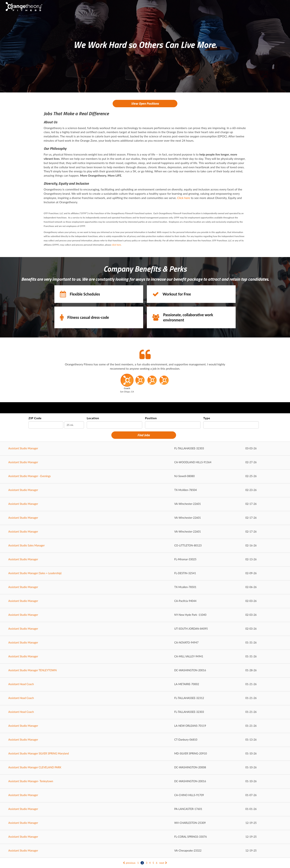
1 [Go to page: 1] (138, 863)
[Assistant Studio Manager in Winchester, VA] (145, 504)
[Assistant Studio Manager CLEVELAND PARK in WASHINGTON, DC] (145, 768)
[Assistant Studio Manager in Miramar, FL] (145, 560)
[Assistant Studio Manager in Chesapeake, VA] (145, 851)
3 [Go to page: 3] (146, 863)
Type (207, 418)
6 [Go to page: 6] (157, 863)
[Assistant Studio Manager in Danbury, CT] (145, 740)
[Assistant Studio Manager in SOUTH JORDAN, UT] (145, 629)
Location (93, 418)
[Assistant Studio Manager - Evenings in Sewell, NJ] (145, 476)
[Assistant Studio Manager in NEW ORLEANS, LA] (145, 726)
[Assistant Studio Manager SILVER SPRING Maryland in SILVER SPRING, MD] (145, 754)
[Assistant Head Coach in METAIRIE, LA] (145, 684)
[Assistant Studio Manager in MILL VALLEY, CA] (145, 657)
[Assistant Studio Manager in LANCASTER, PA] (145, 809)
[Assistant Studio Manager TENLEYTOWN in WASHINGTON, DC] (145, 671)
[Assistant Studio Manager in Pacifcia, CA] (145, 601)
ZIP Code (35, 418)
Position (151, 418)
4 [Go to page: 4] (150, 863)
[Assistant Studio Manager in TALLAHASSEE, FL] (145, 449)
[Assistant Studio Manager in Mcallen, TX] (145, 587)
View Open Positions (145, 103)
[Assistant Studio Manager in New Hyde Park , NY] (145, 615)
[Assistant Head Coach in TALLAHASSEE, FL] (145, 698)
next (163, 863)
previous (129, 863)
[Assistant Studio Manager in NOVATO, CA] (145, 643)
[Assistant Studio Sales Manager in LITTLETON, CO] (145, 546)
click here (116, 245)
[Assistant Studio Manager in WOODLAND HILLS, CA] (145, 463)
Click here (184, 198)
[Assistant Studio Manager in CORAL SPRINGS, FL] (145, 837)
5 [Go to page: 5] (153, 863)
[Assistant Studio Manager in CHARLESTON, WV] (145, 823)
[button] (127, 384)
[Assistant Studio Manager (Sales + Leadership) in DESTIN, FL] (145, 574)
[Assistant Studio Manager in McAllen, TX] (145, 490)
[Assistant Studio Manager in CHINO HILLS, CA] (145, 795)
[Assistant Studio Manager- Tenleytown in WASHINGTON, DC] (145, 782)
